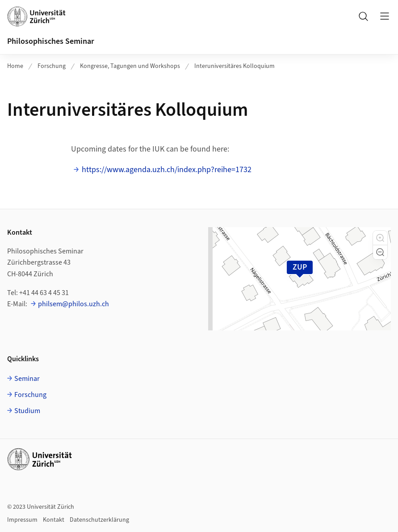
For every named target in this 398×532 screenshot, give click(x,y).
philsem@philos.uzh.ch (73, 304)
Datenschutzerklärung (99, 520)
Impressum (22, 520)
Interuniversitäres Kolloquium (235, 66)
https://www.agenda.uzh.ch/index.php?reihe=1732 (167, 170)
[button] (380, 238)
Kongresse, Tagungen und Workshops (130, 66)
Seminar (27, 379)
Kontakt (54, 520)
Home (15, 66)
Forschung (52, 66)
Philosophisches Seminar (51, 41)
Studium (27, 411)
